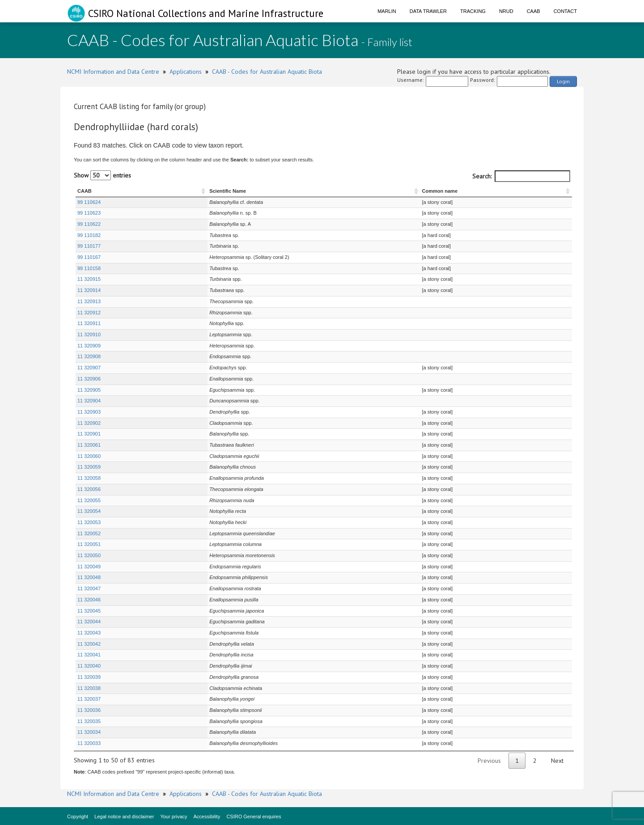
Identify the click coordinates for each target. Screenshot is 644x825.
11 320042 (89, 644)
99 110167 (89, 257)
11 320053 (89, 522)
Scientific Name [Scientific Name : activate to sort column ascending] (182, 191)
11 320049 (89, 567)
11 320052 (89, 533)
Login (563, 81)
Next (557, 761)
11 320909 (89, 346)
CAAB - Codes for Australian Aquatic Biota (267, 72)
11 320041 (89, 655)
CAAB (534, 11)
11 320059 (89, 467)
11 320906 (89, 379)
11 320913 (89, 301)
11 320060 (89, 456)
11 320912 (89, 313)
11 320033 (89, 743)
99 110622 (89, 224)
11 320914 (89, 290)
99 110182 (89, 235)
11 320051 (89, 544)
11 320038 (89, 688)
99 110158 (89, 268)
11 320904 (89, 401)
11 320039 (89, 677)
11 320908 (89, 356)
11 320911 (89, 323)
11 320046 (89, 600)
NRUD (506, 11)
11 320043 (89, 633)
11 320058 (89, 478)
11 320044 (89, 622)
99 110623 (89, 213)
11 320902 (89, 423)
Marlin (387, 11)
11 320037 (89, 699)
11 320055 (89, 500)
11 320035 (89, 721)
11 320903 (89, 412)
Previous (489, 761)
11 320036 (89, 710)
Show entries (102, 175)
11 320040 (89, 666)
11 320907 (89, 368)
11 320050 (89, 555)
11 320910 (89, 334)
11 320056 (89, 489)
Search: (521, 176)
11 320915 (89, 279)
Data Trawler (428, 11)
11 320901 (89, 434)
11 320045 (89, 611)
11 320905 (89, 390)
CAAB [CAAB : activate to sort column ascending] (85, 191)
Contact (565, 11)
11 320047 (89, 588)
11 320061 (89, 445)
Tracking (473, 11)
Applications (186, 72)
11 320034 (89, 732)
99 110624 (89, 202)
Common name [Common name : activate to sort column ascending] (447, 191)
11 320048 (89, 577)
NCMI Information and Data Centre (113, 72)
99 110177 (89, 246)
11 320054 (89, 511)
